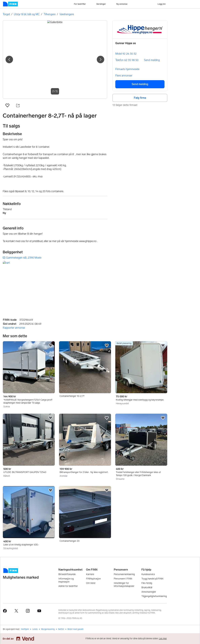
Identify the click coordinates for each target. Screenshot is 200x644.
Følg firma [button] (140, 98)
